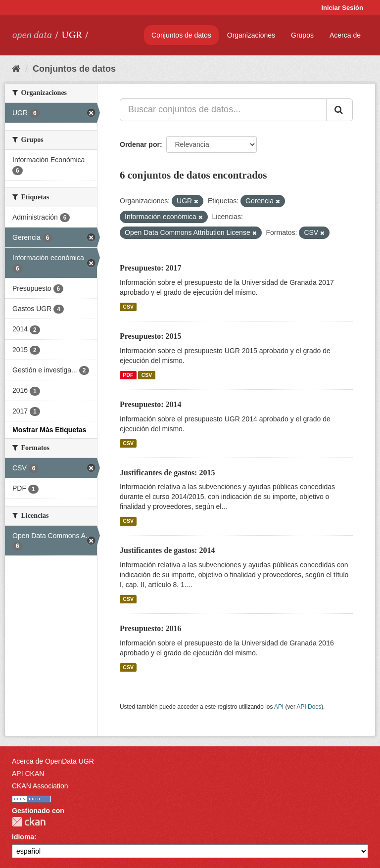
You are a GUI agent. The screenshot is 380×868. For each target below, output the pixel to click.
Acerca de (345, 35)
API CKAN (28, 774)
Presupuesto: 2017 (151, 268)
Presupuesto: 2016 (151, 628)
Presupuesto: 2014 (151, 404)
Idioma (23, 837)
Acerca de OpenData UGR (53, 761)
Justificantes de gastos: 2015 (167, 473)
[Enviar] (339, 110)
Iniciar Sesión (342, 8)
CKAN (29, 822)
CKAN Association (40, 786)
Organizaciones (251, 35)
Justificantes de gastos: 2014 (167, 550)
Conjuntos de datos (181, 35)
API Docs (309, 707)
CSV (128, 307)
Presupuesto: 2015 (151, 336)
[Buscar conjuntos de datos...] (223, 110)
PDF (128, 375)
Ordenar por (140, 144)
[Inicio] (16, 69)
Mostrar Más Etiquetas (49, 430)
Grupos (302, 35)
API (279, 707)
